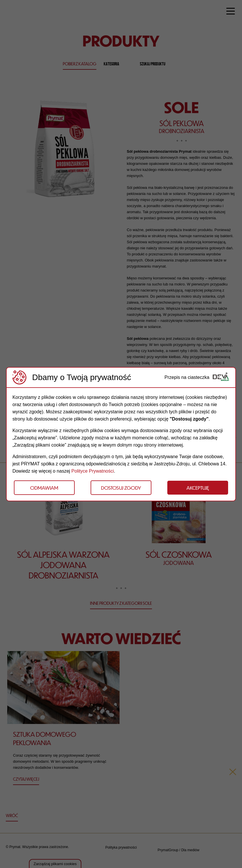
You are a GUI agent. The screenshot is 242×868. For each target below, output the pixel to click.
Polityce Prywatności (93, 471)
